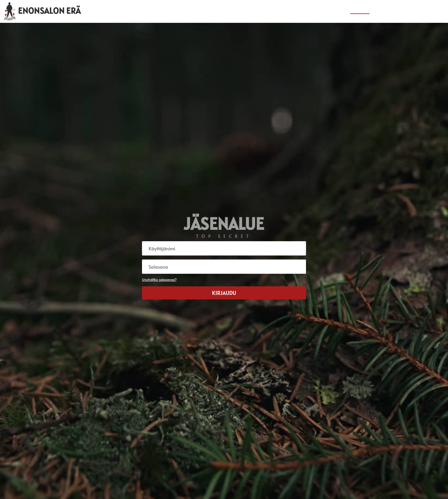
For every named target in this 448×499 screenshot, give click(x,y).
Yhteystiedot (426, 12)
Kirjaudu (224, 293)
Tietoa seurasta (392, 12)
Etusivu (306, 12)
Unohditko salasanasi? (159, 279)
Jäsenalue (360, 12)
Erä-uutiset (332, 12)
